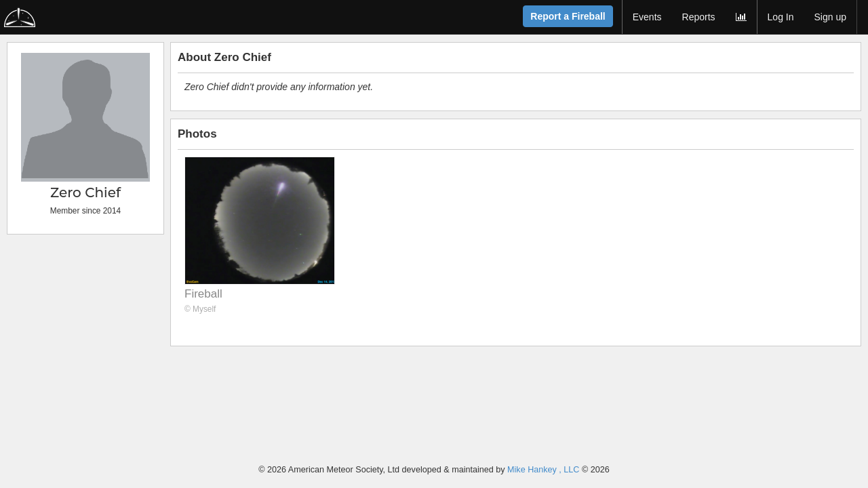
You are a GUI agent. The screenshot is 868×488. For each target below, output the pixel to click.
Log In (781, 17)
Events (647, 17)
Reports (699, 17)
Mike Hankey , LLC (543, 470)
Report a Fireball (568, 16)
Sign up (830, 17)
